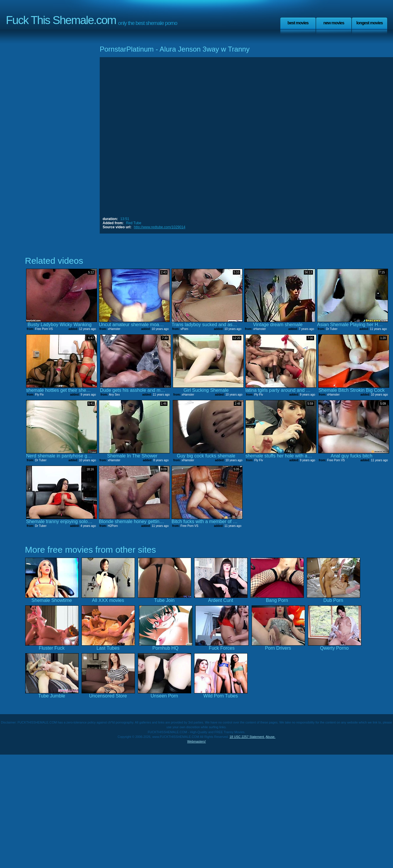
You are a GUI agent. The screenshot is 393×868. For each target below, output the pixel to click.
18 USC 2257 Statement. (247, 737)
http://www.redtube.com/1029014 (159, 227)
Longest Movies (370, 23)
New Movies (334, 23)
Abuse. (270, 737)
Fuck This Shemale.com (61, 20)
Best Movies (298, 23)
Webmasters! (196, 741)
